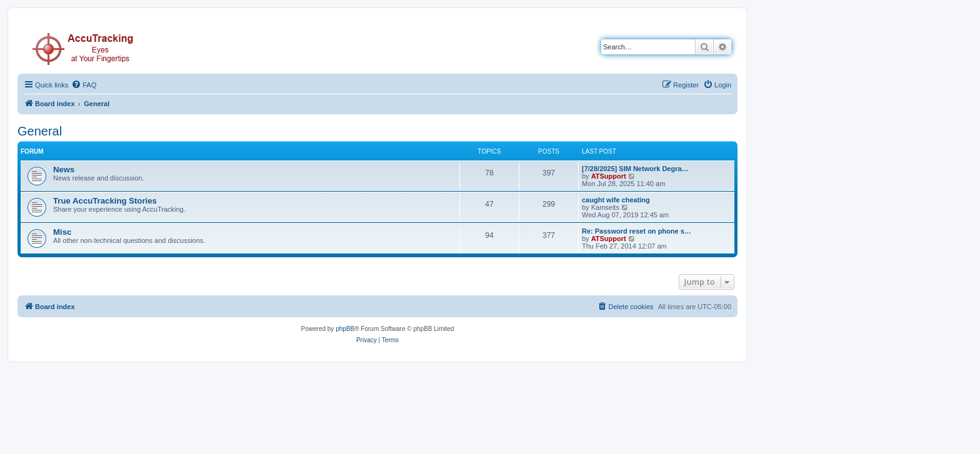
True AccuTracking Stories (105, 201)
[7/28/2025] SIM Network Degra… (635, 169)
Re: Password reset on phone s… (637, 231)
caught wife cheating (616, 200)
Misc (62, 232)
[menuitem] (84, 85)
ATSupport (609, 176)
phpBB (345, 329)
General (40, 131)
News (64, 170)
